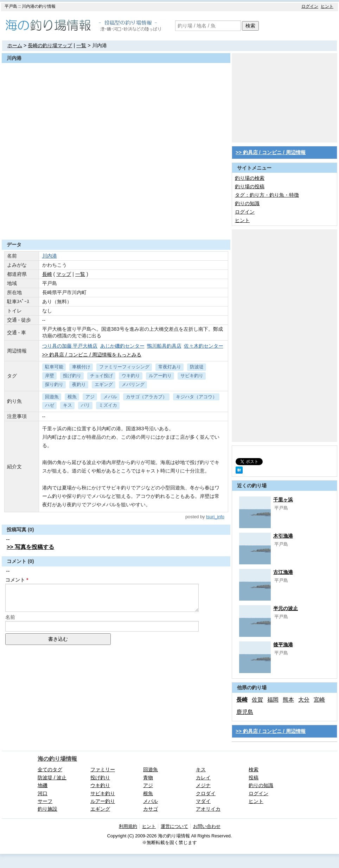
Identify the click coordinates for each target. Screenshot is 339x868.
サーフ (45, 801)
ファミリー (103, 769)
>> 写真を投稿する (30, 547)
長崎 (47, 274)
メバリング (133, 384)
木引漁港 (283, 536)
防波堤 (197, 367)
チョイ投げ (101, 376)
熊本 (288, 700)
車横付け (81, 367)
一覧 (81, 45)
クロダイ (206, 793)
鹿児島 (245, 712)
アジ (90, 397)
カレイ (203, 778)
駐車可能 (54, 367)
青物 (148, 778)
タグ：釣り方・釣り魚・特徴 (267, 195)
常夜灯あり (170, 367)
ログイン (310, 6)
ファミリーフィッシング (124, 367)
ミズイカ (108, 405)
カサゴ (151, 809)
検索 (250, 26)
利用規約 (128, 826)
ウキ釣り (131, 376)
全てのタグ (50, 769)
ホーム (15, 45)
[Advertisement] (116, 222)
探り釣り (54, 384)
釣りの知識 (247, 203)
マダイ (203, 801)
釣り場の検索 (250, 178)
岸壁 (50, 376)
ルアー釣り (160, 376)
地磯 (43, 785)
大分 (304, 700)
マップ (64, 274)
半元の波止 (286, 608)
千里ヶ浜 (283, 500)
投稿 (254, 778)
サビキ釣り (192, 376)
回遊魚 (52, 397)
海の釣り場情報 (57, 759)
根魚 (72, 397)
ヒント (327, 6)
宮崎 (319, 700)
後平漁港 (283, 645)
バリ (85, 405)
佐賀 (257, 700)
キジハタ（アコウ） (196, 397)
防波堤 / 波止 (52, 778)
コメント (15, 580)
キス (68, 405)
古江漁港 (283, 572)
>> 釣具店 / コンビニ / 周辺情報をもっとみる (92, 355)
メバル (110, 397)
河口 (43, 793)
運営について (174, 826)
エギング (104, 384)
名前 (10, 617)
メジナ (203, 785)
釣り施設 (47, 809)
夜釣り (79, 384)
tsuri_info (215, 517)
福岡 (273, 700)
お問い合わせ (207, 826)
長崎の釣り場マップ (50, 45)
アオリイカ (208, 809)
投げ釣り (72, 376)
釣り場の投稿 (250, 186)
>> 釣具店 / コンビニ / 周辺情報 (271, 152)
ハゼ (50, 405)
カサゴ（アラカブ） (146, 397)
